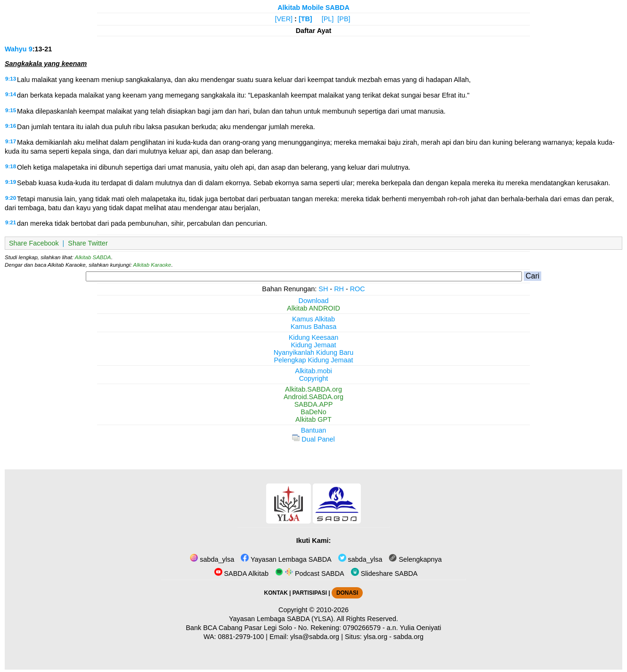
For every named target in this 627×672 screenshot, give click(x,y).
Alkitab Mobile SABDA (313, 8)
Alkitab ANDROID (313, 308)
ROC (358, 289)
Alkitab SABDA (93, 257)
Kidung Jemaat (314, 345)
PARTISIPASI (310, 593)
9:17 (11, 141)
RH (339, 289)
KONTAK (276, 593)
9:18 (11, 166)
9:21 (11, 222)
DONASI (347, 593)
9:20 (11, 198)
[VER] (284, 19)
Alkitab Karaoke (152, 265)
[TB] (305, 19)
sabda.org (408, 637)
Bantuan (314, 430)
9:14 (11, 94)
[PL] (328, 19)
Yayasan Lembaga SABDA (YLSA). (282, 619)
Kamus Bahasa (314, 327)
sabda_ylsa (212, 559)
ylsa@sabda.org (315, 637)
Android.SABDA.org (313, 397)
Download (314, 301)
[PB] (344, 19)
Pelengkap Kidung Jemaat (313, 360)
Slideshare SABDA (384, 574)
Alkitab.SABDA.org (313, 389)
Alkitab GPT (313, 419)
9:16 (11, 126)
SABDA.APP (314, 404)
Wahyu (16, 49)
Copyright (314, 378)
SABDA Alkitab (241, 574)
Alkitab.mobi (313, 371)
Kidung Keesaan (314, 337)
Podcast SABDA (310, 574)
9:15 (11, 110)
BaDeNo (313, 412)
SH (323, 289)
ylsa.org (375, 637)
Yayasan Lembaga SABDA (286, 559)
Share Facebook (34, 243)
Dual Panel (313, 439)
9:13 (11, 79)
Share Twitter (88, 243)
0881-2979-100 (241, 637)
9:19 (11, 182)
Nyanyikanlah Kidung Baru (314, 352)
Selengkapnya (415, 559)
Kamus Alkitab (313, 319)
